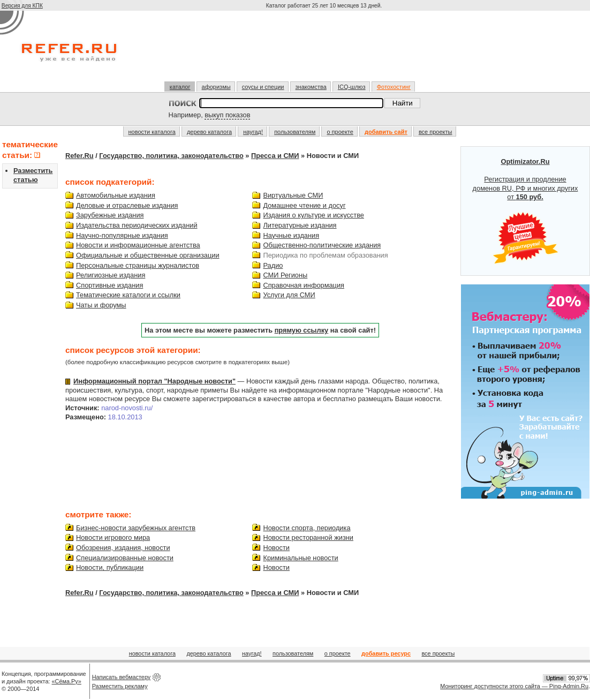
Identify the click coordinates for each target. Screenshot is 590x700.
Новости (276, 548)
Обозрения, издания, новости (123, 548)
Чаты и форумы (101, 305)
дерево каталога (209, 132)
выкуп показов (227, 115)
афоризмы (216, 87)
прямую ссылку (302, 330)
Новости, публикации (110, 567)
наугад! (253, 132)
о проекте (340, 132)
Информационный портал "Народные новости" (154, 381)
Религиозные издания (111, 275)
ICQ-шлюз (352, 87)
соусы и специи (263, 87)
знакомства (311, 87)
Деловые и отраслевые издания (127, 205)
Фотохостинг (394, 87)
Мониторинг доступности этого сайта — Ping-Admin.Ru (514, 686)
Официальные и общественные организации (148, 255)
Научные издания (291, 235)
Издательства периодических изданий (137, 225)
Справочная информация (304, 285)
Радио (273, 265)
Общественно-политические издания (322, 245)
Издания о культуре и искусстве (313, 215)
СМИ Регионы (285, 275)
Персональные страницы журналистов (138, 265)
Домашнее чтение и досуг (304, 205)
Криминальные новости (300, 558)
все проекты (436, 132)
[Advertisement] (325, 50)
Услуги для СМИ (289, 295)
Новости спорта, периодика (307, 528)
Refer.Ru (80, 156)
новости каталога (152, 132)
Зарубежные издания (110, 215)
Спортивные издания (109, 285)
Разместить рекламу (120, 686)
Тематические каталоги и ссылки (128, 295)
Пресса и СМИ (275, 156)
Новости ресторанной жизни (308, 537)
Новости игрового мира (113, 537)
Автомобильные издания (116, 195)
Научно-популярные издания (122, 235)
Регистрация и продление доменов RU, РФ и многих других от (525, 211)
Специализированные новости (125, 558)
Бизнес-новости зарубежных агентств (136, 528)
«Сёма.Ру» (67, 681)
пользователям (295, 132)
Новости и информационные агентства (138, 245)
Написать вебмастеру (122, 677)
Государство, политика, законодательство (171, 156)
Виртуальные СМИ (293, 195)
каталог (180, 87)
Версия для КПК (22, 6)
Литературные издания (300, 225)
